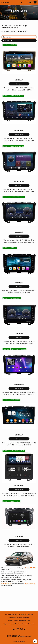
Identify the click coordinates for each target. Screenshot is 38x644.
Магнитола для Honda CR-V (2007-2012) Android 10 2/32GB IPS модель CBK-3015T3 (19, 292)
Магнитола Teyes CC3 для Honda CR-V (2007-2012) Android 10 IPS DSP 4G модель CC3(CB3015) (19, 393)
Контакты (31, 624)
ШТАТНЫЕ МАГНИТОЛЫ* (14, 26)
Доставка (18, 624)
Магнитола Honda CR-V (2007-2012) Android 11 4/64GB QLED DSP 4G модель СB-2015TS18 (19, 190)
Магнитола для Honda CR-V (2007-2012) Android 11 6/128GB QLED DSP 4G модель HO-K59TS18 (19, 495)
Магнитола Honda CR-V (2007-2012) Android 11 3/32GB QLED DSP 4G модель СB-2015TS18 (19, 140)
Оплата (25, 624)
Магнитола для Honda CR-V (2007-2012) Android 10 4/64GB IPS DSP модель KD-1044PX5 (19, 444)
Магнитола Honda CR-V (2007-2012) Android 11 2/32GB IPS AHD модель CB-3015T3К (19, 89)
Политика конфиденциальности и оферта (19, 614)
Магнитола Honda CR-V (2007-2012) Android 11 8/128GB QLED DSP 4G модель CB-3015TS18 (19, 241)
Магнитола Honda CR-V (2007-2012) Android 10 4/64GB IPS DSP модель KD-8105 (19, 545)
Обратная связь (9, 624)
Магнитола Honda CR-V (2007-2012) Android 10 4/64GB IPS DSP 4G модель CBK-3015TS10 (19, 342)
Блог (29, 621)
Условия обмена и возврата (17, 621)
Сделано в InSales (19, 641)
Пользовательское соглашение (19, 618)
